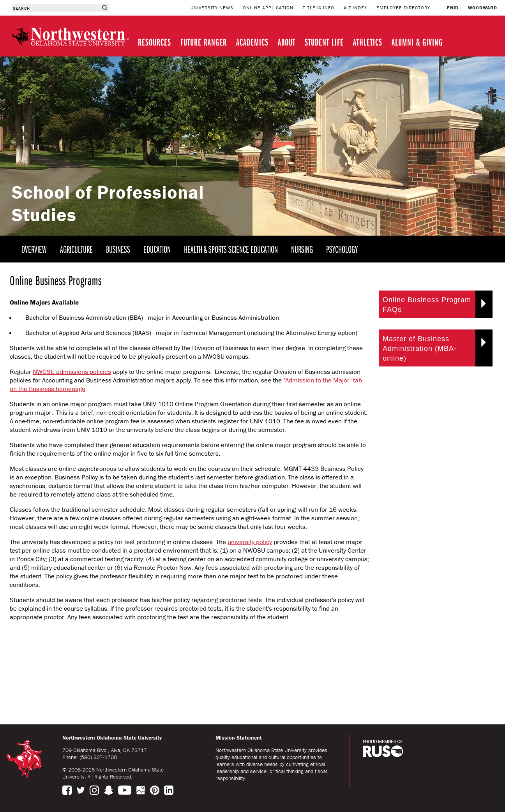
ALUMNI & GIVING (417, 42)
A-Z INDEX (355, 8)
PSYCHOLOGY (342, 249)
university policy (250, 542)
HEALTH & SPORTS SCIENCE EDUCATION (231, 249)
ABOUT (287, 42)
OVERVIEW (34, 249)
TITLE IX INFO (319, 8)
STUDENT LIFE (324, 42)
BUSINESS (118, 249)
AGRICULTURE (76, 249)
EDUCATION (157, 249)
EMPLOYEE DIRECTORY (403, 8)
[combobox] (56, 8)
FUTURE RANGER (204, 42)
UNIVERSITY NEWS (212, 8)
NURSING (302, 249)
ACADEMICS (252, 42)
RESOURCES (155, 42)
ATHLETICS (368, 42)
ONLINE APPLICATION (268, 8)
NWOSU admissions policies (72, 372)
